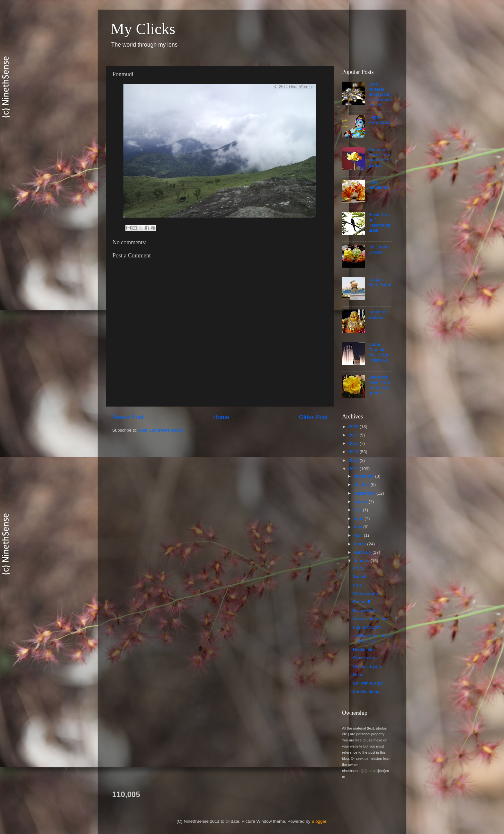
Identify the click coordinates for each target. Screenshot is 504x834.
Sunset (360, 576)
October (362, 484)
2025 (354, 427)
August (361, 502)
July (358, 510)
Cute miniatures (378, 185)
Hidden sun (364, 649)
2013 (354, 460)
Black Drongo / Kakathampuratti (379, 222)
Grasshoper (364, 658)
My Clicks (143, 29)
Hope (358, 675)
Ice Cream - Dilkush (380, 250)
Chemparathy (366, 593)
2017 (354, 435)
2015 (354, 443)
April (359, 535)
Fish (357, 585)
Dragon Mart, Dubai (380, 282)
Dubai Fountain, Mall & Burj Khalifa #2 (379, 352)
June (359, 519)
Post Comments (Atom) (161, 430)
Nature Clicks (366, 610)
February (363, 552)
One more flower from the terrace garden (379, 157)
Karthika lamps (367, 692)
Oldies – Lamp (367, 666)
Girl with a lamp (368, 683)
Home (221, 417)
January (362, 561)
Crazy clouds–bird (370, 619)
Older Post (313, 417)
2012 (354, 469)
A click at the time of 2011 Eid (372, 638)
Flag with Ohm (367, 627)
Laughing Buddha (377, 314)
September (365, 493)
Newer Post (128, 417)
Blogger (319, 821)
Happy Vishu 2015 (379, 120)
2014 (354, 452)
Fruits (358, 568)
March (360, 544)
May (359, 527)
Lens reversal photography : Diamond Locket (380, 94)
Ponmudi (361, 602)
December (364, 476)
